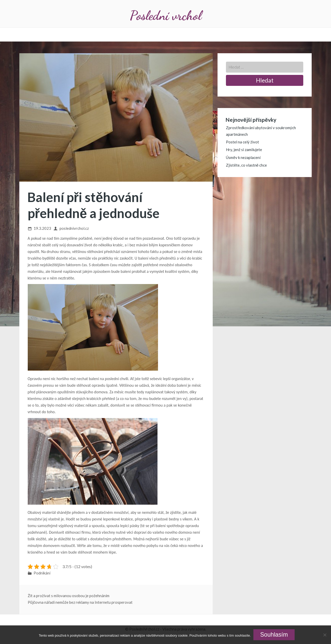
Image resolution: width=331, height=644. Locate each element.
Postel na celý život (242, 142)
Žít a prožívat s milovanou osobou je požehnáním (69, 596)
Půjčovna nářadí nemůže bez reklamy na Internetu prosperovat (80, 602)
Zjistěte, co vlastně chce (246, 165)
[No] (325, 635)
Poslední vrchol (166, 15)
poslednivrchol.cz (74, 228)
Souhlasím (274, 635)
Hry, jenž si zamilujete (244, 150)
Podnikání (42, 573)
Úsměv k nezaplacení (243, 157)
